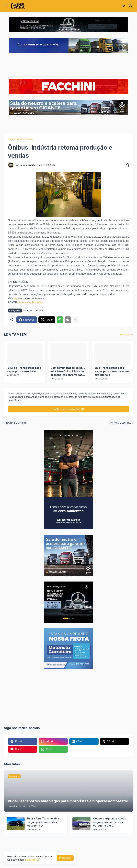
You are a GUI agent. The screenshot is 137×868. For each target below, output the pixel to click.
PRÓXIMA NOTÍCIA (121, 423)
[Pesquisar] (131, 6)
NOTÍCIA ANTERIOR (17, 423)
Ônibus (40, 310)
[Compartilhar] (126, 165)
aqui (16, 298)
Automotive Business (30, 303)
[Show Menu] (5, 6)
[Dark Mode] (124, 6)
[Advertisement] (68, 66)
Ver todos (125, 334)
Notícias (29, 139)
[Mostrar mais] (76, 320)
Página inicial (15, 139)
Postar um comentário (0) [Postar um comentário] (69, 409)
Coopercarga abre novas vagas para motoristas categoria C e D (110, 822)
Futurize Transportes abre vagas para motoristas (24, 370)
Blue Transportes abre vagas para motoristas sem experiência (112, 371)
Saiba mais (31, 860)
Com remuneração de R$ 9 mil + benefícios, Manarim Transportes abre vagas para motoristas (68, 371)
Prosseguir (65, 858)
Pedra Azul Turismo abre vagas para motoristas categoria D (43, 822)
